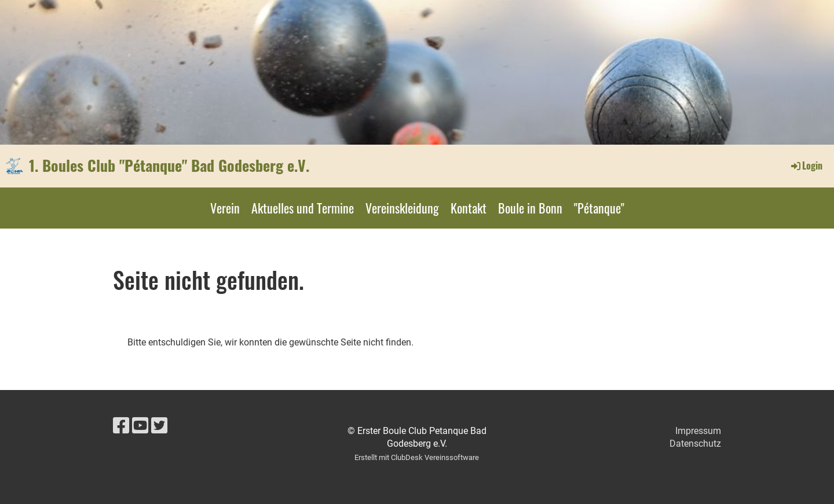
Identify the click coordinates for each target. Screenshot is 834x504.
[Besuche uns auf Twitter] (159, 426)
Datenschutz (695, 444)
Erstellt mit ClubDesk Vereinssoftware (417, 457)
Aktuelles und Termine (303, 208)
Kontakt (469, 208)
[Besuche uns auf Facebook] (121, 426)
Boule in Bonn (530, 208)
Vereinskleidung (402, 208)
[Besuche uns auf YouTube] (140, 426)
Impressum (698, 431)
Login (806, 165)
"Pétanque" (599, 208)
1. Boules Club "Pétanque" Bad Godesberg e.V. (169, 165)
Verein (225, 208)
